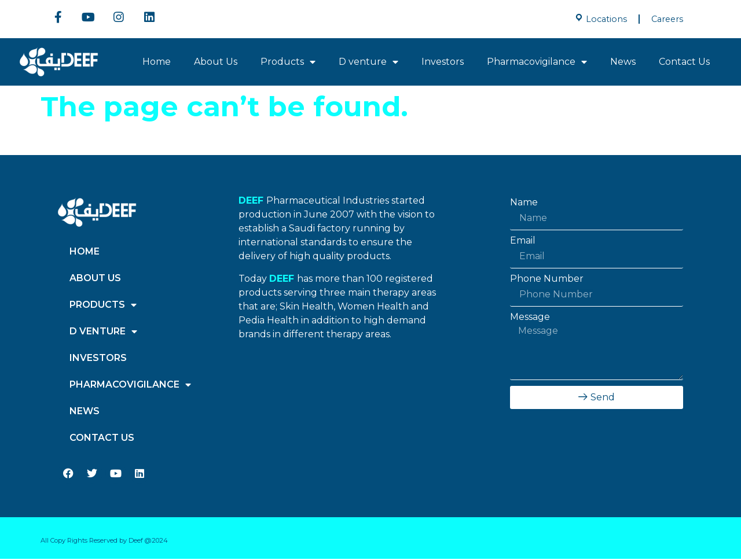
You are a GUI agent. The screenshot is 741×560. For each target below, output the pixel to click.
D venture (368, 63)
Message (530, 318)
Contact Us (684, 63)
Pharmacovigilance (537, 63)
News (623, 63)
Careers (667, 19)
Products (288, 63)
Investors (443, 63)
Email (523, 242)
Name (524, 204)
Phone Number (547, 280)
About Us (216, 63)
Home (157, 63)
